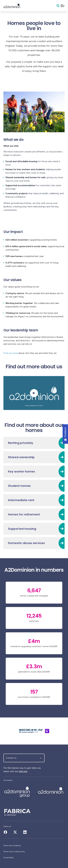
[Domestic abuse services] (34, 543)
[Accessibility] (34, 858)
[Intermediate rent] (34, 500)
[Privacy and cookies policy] (34, 852)
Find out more (11, 353)
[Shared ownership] (34, 457)
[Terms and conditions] (34, 846)
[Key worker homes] (34, 471)
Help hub (23, 771)
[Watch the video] (34, 393)
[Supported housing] (34, 529)
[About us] (17, 791)
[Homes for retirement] (34, 514)
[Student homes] (34, 486)
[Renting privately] (34, 443)
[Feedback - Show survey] (65, 434)
